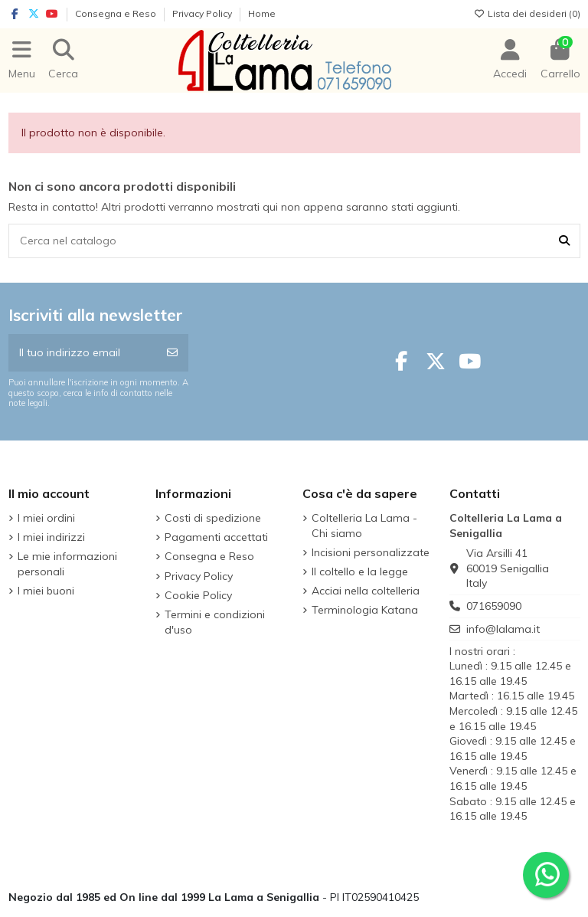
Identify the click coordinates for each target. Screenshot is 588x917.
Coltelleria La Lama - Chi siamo (364, 526)
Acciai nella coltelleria (366, 591)
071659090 (494, 606)
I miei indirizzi (51, 537)
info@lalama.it (503, 629)
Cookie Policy (198, 595)
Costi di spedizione (213, 518)
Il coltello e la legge (360, 571)
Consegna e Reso (117, 13)
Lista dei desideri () (527, 13)
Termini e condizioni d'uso (215, 622)
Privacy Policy (203, 13)
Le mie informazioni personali (67, 564)
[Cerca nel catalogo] (564, 241)
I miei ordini (46, 518)
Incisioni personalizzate (371, 552)
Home (262, 13)
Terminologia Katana (365, 610)
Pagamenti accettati (216, 537)
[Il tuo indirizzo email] (83, 353)
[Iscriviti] (172, 353)
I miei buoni (46, 591)
